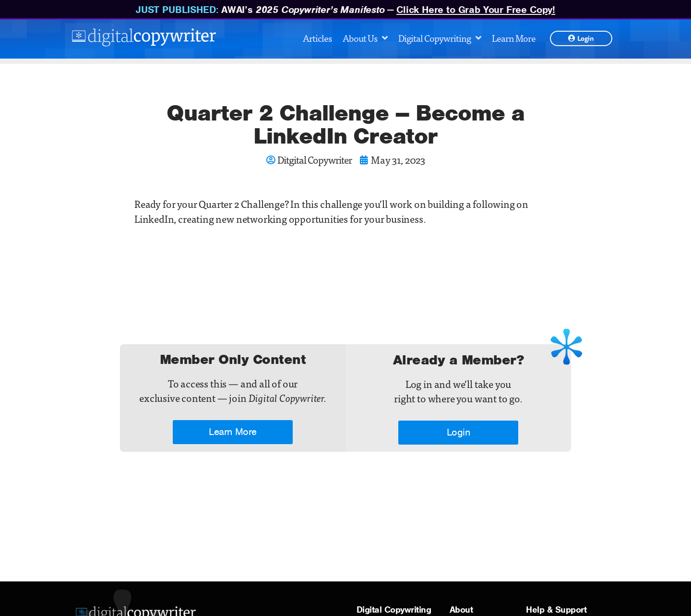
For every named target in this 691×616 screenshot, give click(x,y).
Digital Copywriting (440, 38)
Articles (317, 38)
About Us (365, 38)
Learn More (514, 38)
